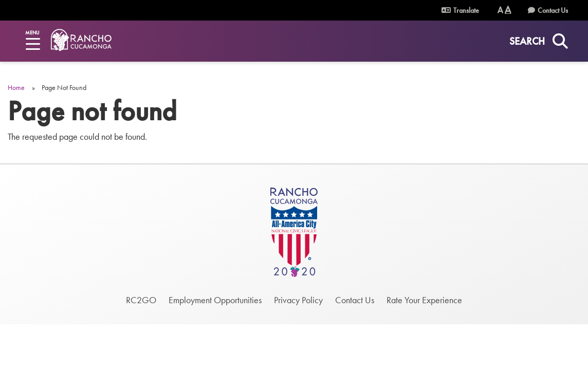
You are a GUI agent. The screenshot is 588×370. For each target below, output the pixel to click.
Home (16, 87)
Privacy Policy (298, 300)
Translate (460, 10)
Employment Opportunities (215, 300)
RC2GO (141, 300)
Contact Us (553, 10)
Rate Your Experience (424, 300)
